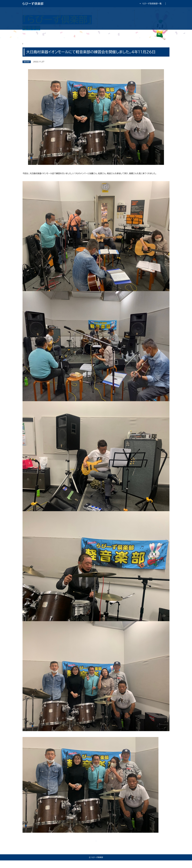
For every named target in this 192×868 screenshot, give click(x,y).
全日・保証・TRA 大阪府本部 (157, 4)
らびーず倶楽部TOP (103, 4)
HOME (26, 45)
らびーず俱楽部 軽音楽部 (43, 45)
